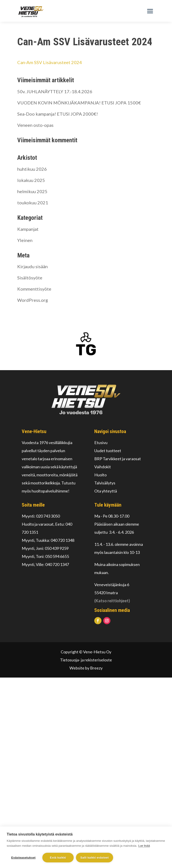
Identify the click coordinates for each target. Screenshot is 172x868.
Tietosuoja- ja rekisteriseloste (86, 660)
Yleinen (25, 240)
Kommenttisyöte (34, 289)
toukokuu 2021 (33, 203)
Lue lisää (144, 846)
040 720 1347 (57, 564)
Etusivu (101, 443)
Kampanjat (28, 229)
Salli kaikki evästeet (95, 858)
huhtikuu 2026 (32, 169)
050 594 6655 (57, 556)
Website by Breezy (86, 668)
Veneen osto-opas (35, 125)
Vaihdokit (103, 467)
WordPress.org (33, 300)
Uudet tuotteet (108, 451)
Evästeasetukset (23, 858)
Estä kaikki (58, 858)
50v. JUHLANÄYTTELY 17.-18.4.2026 (55, 91)
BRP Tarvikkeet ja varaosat (118, 459)
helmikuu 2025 (32, 191)
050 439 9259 (57, 548)
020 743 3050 (48, 516)
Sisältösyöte (30, 278)
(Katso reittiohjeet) (112, 601)
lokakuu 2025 (31, 180)
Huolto (100, 475)
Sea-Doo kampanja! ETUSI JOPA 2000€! (58, 114)
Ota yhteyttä (106, 491)
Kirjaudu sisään (32, 266)
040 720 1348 (62, 540)
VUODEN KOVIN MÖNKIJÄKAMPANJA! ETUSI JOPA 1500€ (79, 103)
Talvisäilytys (105, 483)
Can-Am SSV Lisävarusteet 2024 (50, 62)
